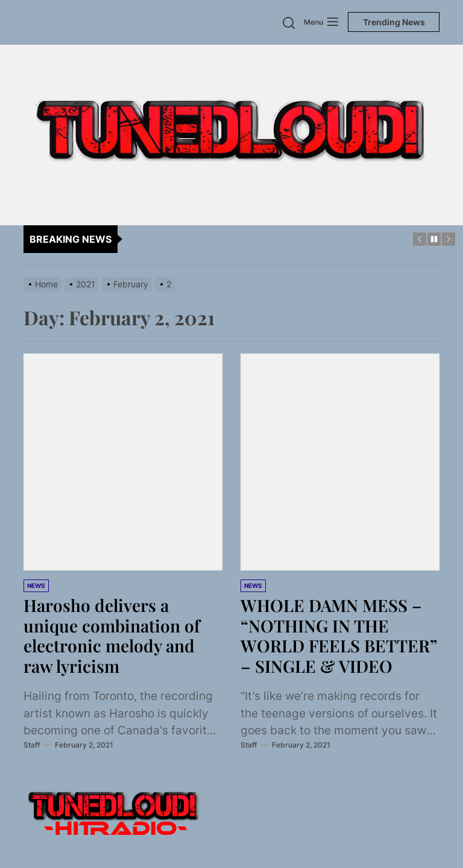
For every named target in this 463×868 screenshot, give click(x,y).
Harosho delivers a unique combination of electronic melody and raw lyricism (112, 635)
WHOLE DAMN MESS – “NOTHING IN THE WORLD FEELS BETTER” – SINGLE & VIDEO (339, 635)
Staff (32, 745)
